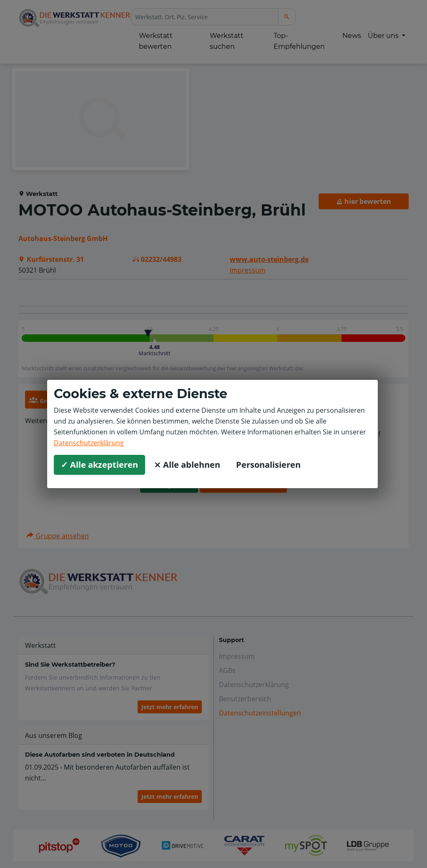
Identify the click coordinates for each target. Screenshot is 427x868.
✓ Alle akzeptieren (99, 465)
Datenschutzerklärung (89, 443)
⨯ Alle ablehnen (187, 465)
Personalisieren (268, 465)
